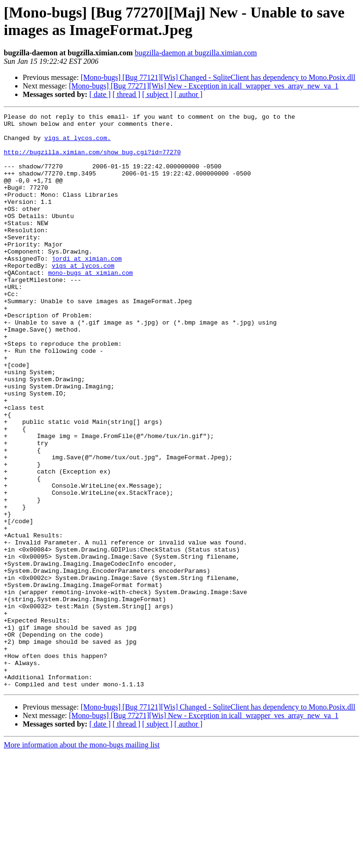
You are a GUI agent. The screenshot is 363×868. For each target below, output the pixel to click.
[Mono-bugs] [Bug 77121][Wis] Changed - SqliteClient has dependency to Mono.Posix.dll (218, 77)
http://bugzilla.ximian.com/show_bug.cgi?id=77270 (92, 160)
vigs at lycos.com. (78, 143)
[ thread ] (126, 94)
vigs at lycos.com (83, 297)
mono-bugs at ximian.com (91, 305)
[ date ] (100, 94)
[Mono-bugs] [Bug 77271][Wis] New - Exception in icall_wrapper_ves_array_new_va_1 (204, 86)
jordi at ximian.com (86, 288)
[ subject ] (157, 94)
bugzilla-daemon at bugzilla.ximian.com (196, 53)
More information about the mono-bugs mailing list (82, 860)
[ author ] (189, 94)
